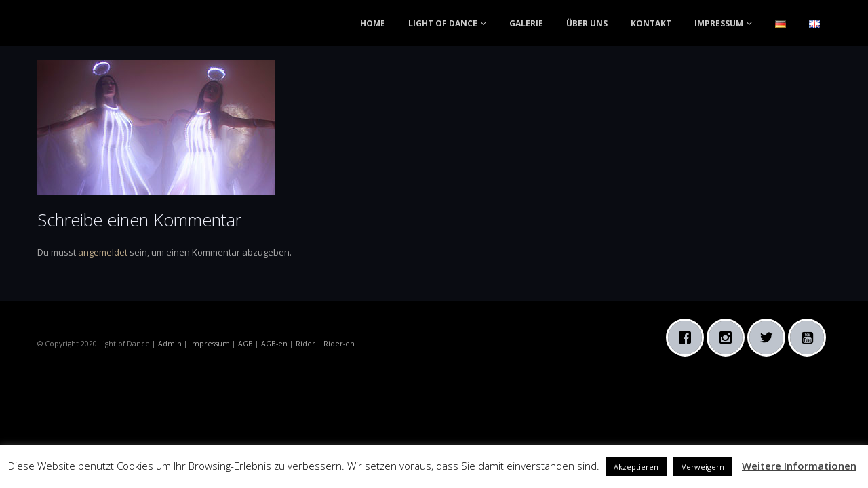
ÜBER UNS (587, 23)
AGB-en (274, 344)
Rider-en (339, 344)
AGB (245, 344)
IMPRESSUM (719, 23)
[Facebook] (688, 338)
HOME (373, 23)
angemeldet (103, 252)
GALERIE (526, 23)
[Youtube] (810, 338)
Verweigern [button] (703, 467)
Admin (170, 344)
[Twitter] (770, 338)
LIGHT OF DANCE (443, 23)
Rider (305, 344)
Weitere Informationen (799, 466)
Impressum (210, 344)
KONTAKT (651, 23)
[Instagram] (729, 338)
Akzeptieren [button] (636, 467)
